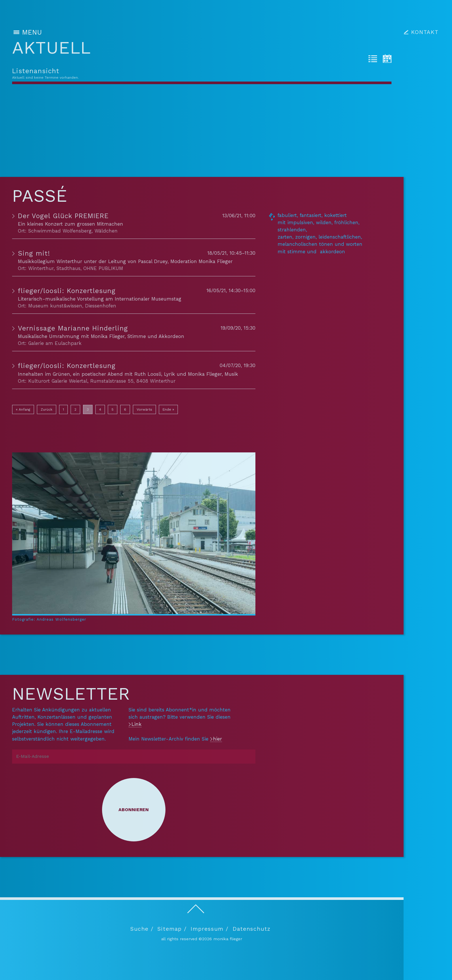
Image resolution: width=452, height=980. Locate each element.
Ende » (168, 409)
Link (136, 724)
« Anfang (23, 409)
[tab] (373, 60)
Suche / (142, 929)
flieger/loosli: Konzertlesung (67, 291)
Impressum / (209, 929)
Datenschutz (252, 929)
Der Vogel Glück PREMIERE (63, 216)
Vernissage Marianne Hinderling (73, 328)
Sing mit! (34, 253)
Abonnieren (134, 810)
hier (217, 739)
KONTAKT (425, 32)
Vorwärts (144, 409)
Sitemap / (172, 929)
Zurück (47, 409)
